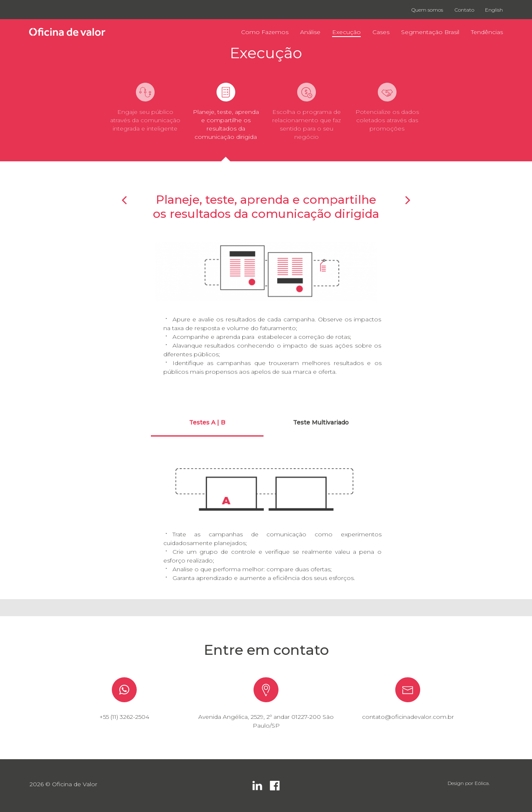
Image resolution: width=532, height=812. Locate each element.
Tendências (487, 32)
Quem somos (427, 10)
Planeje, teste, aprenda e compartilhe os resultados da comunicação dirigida (226, 124)
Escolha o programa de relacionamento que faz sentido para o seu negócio (307, 124)
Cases (381, 32)
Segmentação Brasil (430, 32)
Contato (464, 10)
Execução (346, 32)
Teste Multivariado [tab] (321, 422)
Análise (310, 32)
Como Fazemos (265, 32)
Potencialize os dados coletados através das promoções (387, 120)
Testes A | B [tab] (207, 422)
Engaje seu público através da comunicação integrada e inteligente (145, 120)
